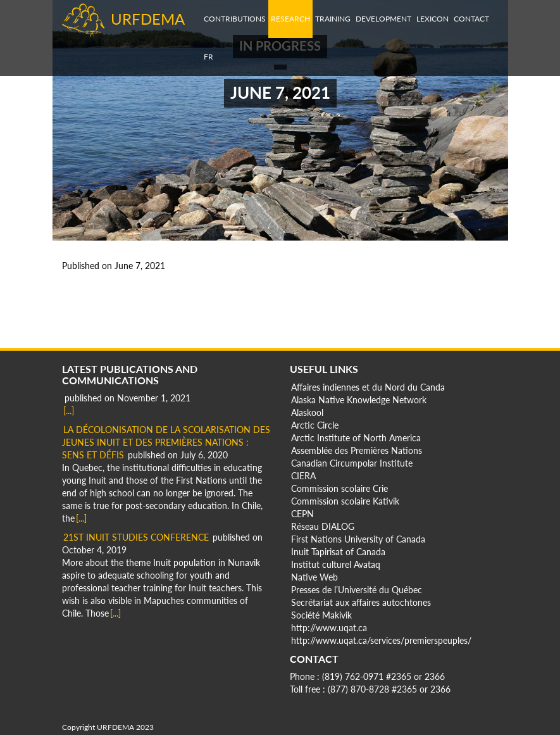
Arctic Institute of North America (356, 438)
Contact (471, 19)
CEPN (302, 514)
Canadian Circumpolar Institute (352, 463)
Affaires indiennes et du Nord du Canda (368, 387)
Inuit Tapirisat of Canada (338, 552)
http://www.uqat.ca (329, 628)
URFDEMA (148, 19)
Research (290, 19)
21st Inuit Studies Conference (136, 537)
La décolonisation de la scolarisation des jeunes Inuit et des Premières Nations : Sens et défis (166, 442)
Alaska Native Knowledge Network (359, 400)
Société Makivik (321, 615)
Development (383, 19)
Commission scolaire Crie (339, 488)
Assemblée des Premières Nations (357, 450)
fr (208, 57)
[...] (69, 411)
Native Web (314, 577)
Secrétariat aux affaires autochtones (361, 602)
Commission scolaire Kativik (345, 501)
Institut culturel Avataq (336, 564)
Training (333, 19)
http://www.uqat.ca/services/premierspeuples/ (381, 640)
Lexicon (432, 19)
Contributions (235, 19)
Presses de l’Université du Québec (357, 590)
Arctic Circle (315, 425)
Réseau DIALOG (323, 526)
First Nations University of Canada (358, 539)
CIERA (303, 476)
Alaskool (307, 412)
